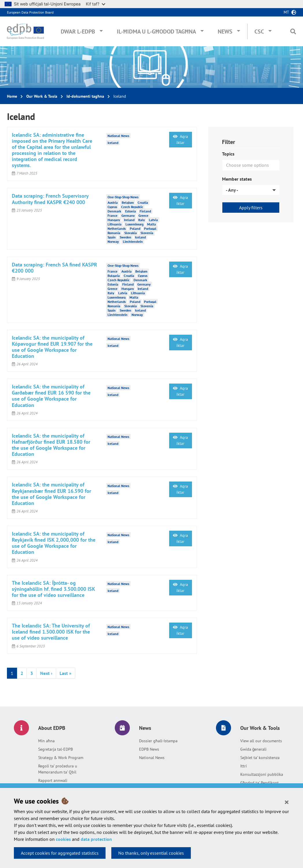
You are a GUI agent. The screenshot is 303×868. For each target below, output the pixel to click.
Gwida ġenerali (254, 749)
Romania (114, 233)
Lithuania (114, 224)
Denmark (114, 211)
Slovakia (131, 233)
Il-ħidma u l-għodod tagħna (156, 32)
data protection (96, 839)
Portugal (150, 228)
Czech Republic (132, 207)
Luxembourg (134, 224)
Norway (113, 241)
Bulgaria (114, 276)
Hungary (114, 220)
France (112, 215)
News (225, 32)
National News (152, 758)
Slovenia (147, 233)
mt (286, 12)
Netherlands (117, 228)
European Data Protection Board (30, 12)
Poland (135, 228)
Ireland (129, 220)
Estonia (131, 211)
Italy (142, 220)
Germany (128, 215)
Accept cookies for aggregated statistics (60, 853)
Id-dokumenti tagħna (85, 96)
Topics (228, 154)
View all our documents (261, 741)
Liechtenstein (133, 241)
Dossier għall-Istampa (158, 741)
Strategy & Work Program (61, 758)
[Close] (287, 802)
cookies (63, 839)
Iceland (113, 143)
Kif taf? (96, 4)
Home (12, 96)
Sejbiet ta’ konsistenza (260, 758)
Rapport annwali (53, 780)
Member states (237, 179)
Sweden (125, 237)
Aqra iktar (180, 139)
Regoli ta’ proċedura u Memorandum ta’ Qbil (58, 769)
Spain (112, 237)
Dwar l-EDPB (78, 32)
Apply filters (251, 208)
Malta (151, 224)
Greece (143, 215)
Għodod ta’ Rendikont (259, 783)
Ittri (244, 766)
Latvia (153, 220)
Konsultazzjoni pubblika (262, 774)
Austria (113, 202)
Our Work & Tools (42, 96)
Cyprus (112, 207)
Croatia (143, 202)
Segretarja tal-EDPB (56, 749)
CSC (259, 32)
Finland (145, 211)
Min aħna (46, 741)
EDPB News (149, 749)
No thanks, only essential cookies (151, 853)
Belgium (128, 202)
